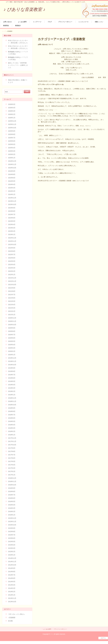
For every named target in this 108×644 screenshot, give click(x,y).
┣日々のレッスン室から (16, 614)
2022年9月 (12, 248)
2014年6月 (12, 578)
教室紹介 (18, 26)
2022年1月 (12, 275)
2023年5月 (12, 221)
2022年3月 (12, 268)
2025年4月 (12, 148)
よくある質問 (22, 22)
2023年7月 (12, 214)
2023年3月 (12, 228)
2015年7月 (12, 535)
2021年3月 (12, 308)
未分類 (10, 621)
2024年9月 (12, 171)
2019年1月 (12, 395)
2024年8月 (12, 174)
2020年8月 (12, 331)
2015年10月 (12, 525)
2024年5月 (12, 181)
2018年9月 (12, 408)
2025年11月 (12, 124)
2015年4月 (12, 545)
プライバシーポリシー (65, 22)
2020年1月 (12, 355)
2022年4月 (12, 265)
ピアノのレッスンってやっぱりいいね (51, 84)
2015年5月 (12, 542)
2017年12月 (12, 438)
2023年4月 (12, 224)
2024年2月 (12, 191)
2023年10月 (12, 204)
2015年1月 (12, 555)
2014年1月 (12, 595)
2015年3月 (12, 548)
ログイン (104, 638)
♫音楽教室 (61, 81)
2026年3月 (12, 111)
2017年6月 (12, 458)
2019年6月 (12, 378)
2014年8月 (12, 572)
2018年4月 (12, 425)
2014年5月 (12, 582)
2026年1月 (12, 118)
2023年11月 (12, 201)
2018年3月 (12, 428)
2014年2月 (12, 592)
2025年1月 (12, 158)
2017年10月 (12, 445)
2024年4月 (12, 184)
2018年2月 (12, 431)
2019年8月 (12, 371)
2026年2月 (12, 114)
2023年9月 (12, 208)
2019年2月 (12, 391)
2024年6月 (12, 178)
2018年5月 (12, 421)
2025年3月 (12, 151)
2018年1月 (12, 435)
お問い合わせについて (45, 44)
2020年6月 (12, 338)
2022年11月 (12, 241)
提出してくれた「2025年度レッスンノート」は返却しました (18, 65)
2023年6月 (12, 218)
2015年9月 (12, 528)
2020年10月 (12, 325)
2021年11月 (12, 281)
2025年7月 (12, 138)
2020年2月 (12, 351)
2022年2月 (12, 271)
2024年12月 (12, 161)
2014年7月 (12, 575)
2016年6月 (12, 498)
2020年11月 (12, 321)
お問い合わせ (7, 22)
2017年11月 (12, 441)
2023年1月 (12, 234)
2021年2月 (12, 311)
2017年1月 (12, 475)
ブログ (50, 22)
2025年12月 (12, 121)
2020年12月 (12, 318)
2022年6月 (12, 258)
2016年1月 (12, 515)
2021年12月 (12, 278)
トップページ (37, 22)
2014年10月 (12, 565)
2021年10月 (12, 285)
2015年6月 (12, 538)
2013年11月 (12, 598)
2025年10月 (12, 128)
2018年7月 (12, 415)
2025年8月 (12, 134)
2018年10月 (12, 405)
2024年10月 (12, 168)
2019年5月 (12, 381)
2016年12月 (12, 478)
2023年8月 (12, 211)
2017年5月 (12, 461)
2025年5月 (12, 144)
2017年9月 (12, 448)
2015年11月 (12, 521)
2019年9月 (12, 368)
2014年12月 (12, 558)
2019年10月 (12, 365)
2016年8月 (12, 491)
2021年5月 (12, 301)
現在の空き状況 (13, 80)
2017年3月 (12, 468)
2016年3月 (12, 508)
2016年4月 (12, 505)
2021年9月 (12, 288)
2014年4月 (12, 585)
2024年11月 (12, 164)
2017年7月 (12, 455)
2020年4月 (12, 345)
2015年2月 (12, 552)
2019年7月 (12, 375)
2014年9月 (12, 568)
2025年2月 (12, 154)
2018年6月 (12, 418)
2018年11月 (12, 401)
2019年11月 (12, 361)
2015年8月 (12, 531)
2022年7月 (12, 254)
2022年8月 (12, 251)
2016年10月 (12, 485)
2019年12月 (12, 358)
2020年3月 (12, 348)
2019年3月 (12, 388)
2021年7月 (12, 295)
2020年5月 (12, 341)
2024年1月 (12, 194)
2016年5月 (12, 501)
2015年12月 (12, 518)
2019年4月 (12, 385)
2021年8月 (12, 291)
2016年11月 (12, 481)
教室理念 (6, 26)
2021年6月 (12, 298)
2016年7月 (12, 495)
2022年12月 (12, 238)
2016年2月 (12, 511)
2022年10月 (12, 244)
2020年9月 (12, 328)
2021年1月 (12, 315)
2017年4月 (12, 465)
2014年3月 (12, 588)
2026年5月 (12, 104)
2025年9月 (12, 131)
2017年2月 (12, 471)
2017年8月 (12, 451)
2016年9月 (12, 488)
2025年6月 (12, 141)
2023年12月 (12, 198)
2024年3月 (12, 188)
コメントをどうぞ (82, 81)
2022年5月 (12, 261)
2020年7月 (12, 335)
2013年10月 (12, 602)
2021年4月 (12, 305)
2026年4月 (12, 108)
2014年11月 (12, 562)
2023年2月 (12, 231)
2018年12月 (12, 398)
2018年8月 (12, 411)
